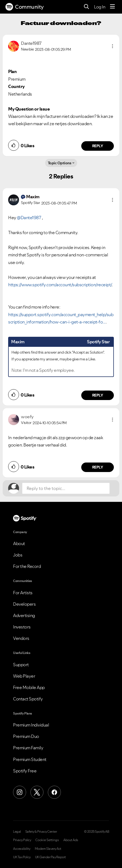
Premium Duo (26, 736)
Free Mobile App (29, 687)
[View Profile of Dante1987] (31, 43)
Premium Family (28, 748)
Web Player (24, 676)
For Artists (23, 593)
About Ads (71, 840)
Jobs (18, 555)
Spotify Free (25, 771)
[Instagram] (20, 792)
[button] (112, 46)
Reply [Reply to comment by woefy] (98, 467)
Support (21, 665)
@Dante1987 (29, 218)
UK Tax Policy (22, 857)
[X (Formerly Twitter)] (37, 792)
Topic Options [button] (60, 163)
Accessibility (22, 849)
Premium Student (30, 759)
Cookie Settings (47, 840)
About (19, 543)
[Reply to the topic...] (66, 488)
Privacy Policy (22, 840)
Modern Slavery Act (48, 849)
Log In (100, 7)
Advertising (24, 615)
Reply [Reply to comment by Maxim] (98, 395)
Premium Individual (31, 725)
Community (25, 7)
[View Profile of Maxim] (33, 197)
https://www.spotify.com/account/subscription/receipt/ (60, 285)
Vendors (21, 638)
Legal (17, 832)
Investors (22, 627)
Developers (24, 604)
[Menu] (112, 7)
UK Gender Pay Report (51, 857)
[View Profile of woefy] (27, 417)
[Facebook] (54, 792)
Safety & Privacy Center (41, 832)
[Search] (87, 7)
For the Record (27, 566)
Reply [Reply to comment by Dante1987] (98, 146)
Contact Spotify (28, 699)
